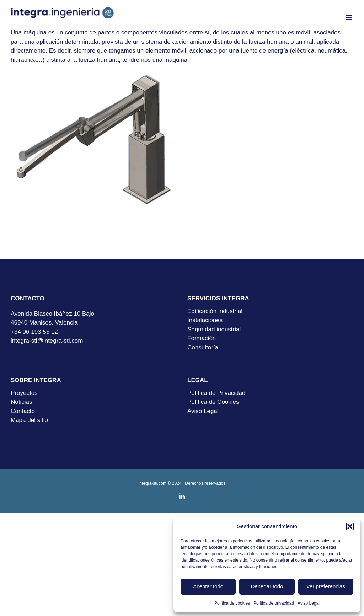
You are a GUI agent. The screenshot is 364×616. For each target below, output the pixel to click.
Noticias (21, 402)
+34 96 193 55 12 (34, 332)
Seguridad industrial (214, 329)
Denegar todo (267, 586)
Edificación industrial (215, 311)
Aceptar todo (208, 586)
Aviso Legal (309, 603)
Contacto (23, 411)
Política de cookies (232, 603)
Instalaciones (205, 320)
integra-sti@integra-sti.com (47, 341)
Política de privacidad (274, 603)
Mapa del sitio (29, 420)
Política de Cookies (213, 402)
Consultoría (203, 347)
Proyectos (24, 393)
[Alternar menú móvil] (350, 17)
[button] (350, 526)
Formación (202, 338)
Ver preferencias (326, 586)
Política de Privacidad (216, 393)
